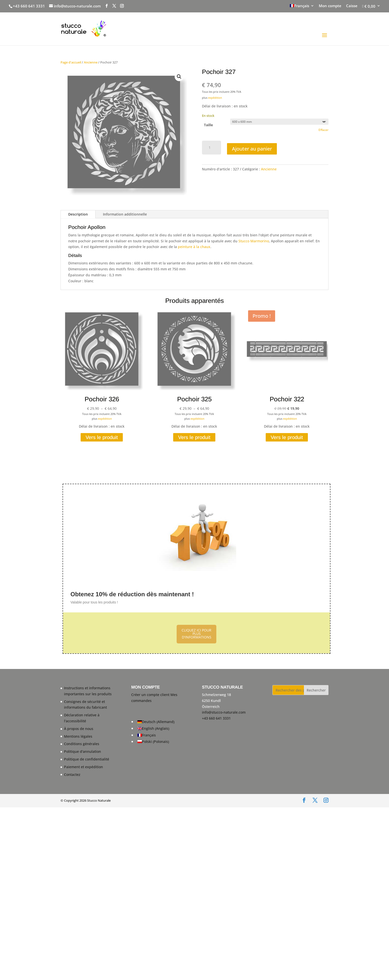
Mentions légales (78, 736)
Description (78, 214)
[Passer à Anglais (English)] (156, 729)
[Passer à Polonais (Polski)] (156, 742)
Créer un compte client (150, 695)
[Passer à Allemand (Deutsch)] (156, 722)
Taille (208, 125)
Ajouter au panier (252, 149)
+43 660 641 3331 (29, 6)
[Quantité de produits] (211, 148)
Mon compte (330, 6)
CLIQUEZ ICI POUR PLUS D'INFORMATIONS (196, 634)
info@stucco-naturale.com (224, 712)
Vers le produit (102, 437)
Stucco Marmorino (254, 241)
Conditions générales (82, 744)
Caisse (352, 6)
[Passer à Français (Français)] (156, 735)
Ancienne (91, 62)
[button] (179, 77)
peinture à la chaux (194, 247)
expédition (215, 98)
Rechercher (316, 690)
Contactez (72, 775)
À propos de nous (79, 729)
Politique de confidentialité (87, 759)
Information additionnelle (125, 214)
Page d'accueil (71, 62)
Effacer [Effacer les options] (324, 130)
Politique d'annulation (82, 751)
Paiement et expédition (83, 767)
